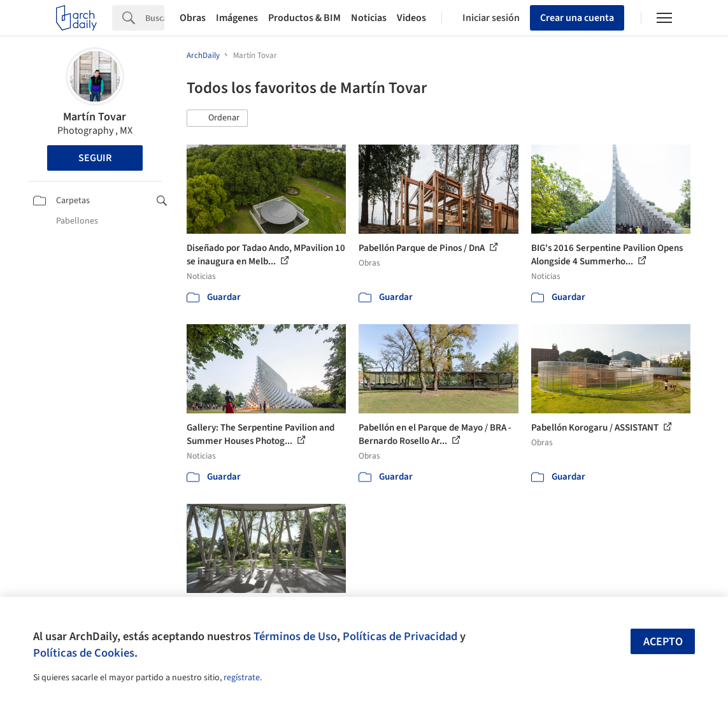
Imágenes (237, 18)
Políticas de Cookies (84, 653)
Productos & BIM (304, 18)
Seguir (95, 158)
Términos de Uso (295, 636)
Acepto (663, 642)
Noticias (369, 18)
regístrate (242, 678)
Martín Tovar (95, 117)
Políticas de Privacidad (400, 636)
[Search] (155, 18)
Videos (411, 18)
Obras (193, 18)
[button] (217, 118)
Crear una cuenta (577, 18)
